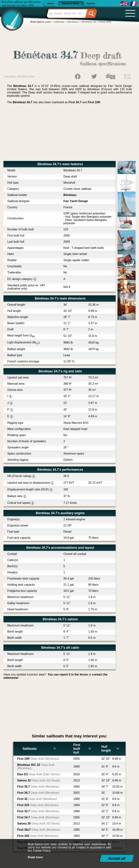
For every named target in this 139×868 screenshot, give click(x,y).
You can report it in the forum (68, 674)
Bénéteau (70, 195)
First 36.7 (38, 793)
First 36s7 (39, 830)
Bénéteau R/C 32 (36, 766)
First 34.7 (75, 102)
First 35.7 (38, 787)
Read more (35, 857)
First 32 (37, 799)
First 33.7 (38, 811)
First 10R (94, 102)
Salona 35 (39, 824)
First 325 (38, 805)
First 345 (38, 836)
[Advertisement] (69, 134)
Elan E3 (39, 774)
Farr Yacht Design (76, 201)
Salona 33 (39, 780)
